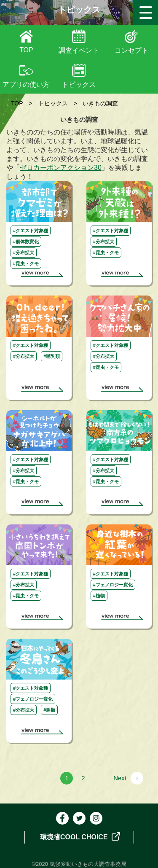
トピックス (79, 85)
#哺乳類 (52, 356)
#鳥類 (49, 710)
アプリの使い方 (26, 85)
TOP (26, 50)
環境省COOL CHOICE (80, 836)
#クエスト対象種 (31, 231)
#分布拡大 (24, 253)
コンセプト (131, 50)
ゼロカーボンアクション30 (61, 168)
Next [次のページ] (120, 778)
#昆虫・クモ (26, 263)
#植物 (99, 596)
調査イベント (79, 50)
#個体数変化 (26, 242)
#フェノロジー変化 (113, 585)
